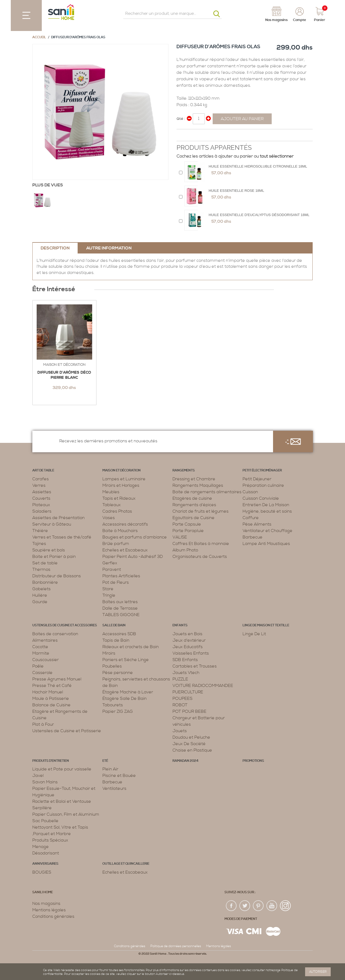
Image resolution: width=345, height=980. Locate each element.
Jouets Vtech (186, 673)
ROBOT (180, 705)
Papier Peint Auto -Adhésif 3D (133, 557)
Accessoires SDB (119, 634)
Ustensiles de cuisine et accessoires (65, 625)
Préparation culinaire (263, 485)
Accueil (39, 37)
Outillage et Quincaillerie (126, 864)
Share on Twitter (193, 135)
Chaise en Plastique (192, 750)
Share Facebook (182, 135)
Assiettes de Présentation (58, 518)
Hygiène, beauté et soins (267, 511)
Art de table (43, 470)
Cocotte (40, 647)
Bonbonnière (45, 582)
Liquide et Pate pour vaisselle (62, 769)
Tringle (109, 595)
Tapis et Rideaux (119, 498)
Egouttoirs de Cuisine (194, 518)
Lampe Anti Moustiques (266, 544)
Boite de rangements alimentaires (207, 492)
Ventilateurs (114, 788)
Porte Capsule (187, 524)
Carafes (41, 479)
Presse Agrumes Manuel (57, 679)
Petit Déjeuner (257, 479)
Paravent (112, 569)
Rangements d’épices (194, 505)
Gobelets (42, 589)
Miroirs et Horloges (121, 485)
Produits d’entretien (51, 761)
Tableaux (112, 505)
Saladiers (42, 511)
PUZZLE (180, 679)
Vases (109, 518)
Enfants (180, 625)
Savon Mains (45, 782)
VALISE (180, 537)
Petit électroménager (262, 470)
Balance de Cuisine (51, 705)
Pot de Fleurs (116, 582)
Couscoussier (46, 660)
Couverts (41, 498)
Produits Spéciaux (50, 840)
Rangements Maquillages (198, 485)
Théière (40, 531)
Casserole (42, 673)
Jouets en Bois (187, 634)
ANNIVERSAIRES (45, 864)
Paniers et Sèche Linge (126, 660)
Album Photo (185, 550)
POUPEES (182, 698)
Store (108, 589)
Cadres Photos (117, 511)
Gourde (40, 602)
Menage (41, 847)
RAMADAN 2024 (185, 761)
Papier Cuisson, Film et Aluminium (66, 814)
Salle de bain (114, 625)
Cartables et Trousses (195, 666)
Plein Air (110, 769)
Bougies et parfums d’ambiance (135, 537)
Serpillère (42, 808)
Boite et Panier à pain (54, 557)
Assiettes (42, 492)
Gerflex (110, 563)
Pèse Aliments (257, 524)
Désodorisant (46, 853)
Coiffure (251, 518)
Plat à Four (43, 724)
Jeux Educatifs (188, 647)
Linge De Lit (254, 634)
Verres (39, 485)
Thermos (41, 569)
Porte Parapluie (188, 531)
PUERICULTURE (188, 692)
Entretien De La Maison (266, 505)
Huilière (40, 595)
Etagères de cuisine (192, 498)
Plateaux (41, 505)
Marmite (41, 653)
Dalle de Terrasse (120, 608)
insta (285, 906)
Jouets (180, 731)
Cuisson (250, 492)
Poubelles (112, 666)
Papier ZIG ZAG (118, 711)
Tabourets (113, 705)
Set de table (45, 563)
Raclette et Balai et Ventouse (62, 801)
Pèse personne (118, 673)
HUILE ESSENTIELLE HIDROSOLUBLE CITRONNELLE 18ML (258, 166)
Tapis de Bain (116, 640)
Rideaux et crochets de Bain (131, 647)
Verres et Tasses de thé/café (62, 537)
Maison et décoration (64, 365)
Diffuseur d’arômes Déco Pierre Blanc (64, 375)
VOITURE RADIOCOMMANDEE (203, 686)
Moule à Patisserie (51, 698)
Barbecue (253, 537)
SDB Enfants (185, 660)
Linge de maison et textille (266, 625)
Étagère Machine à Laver (128, 692)
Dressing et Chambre (194, 479)
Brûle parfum (116, 544)
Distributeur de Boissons (57, 576)
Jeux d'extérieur (189, 640)
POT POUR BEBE (189, 711)
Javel (38, 776)
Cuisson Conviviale (261, 498)
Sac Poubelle (45, 821)
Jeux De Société (189, 744)
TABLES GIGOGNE (121, 615)
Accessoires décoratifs (125, 524)
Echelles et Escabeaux (125, 550)
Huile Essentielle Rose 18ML (236, 191)
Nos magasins (46, 903)
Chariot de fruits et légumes (201, 511)
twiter (245, 906)
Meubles (111, 492)
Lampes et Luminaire (124, 479)
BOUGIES (42, 872)
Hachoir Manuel (48, 692)
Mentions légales (49, 910)
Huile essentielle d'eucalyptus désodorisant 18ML (259, 215)
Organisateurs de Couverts (200, 557)
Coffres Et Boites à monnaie (201, 544)
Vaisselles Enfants (191, 653)
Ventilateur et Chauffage (268, 531)
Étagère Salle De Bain (125, 698)
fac (232, 906)
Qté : (181, 119)
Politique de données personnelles (176, 946)
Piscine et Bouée (119, 776)
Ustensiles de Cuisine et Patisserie (67, 731)
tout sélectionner (277, 156)
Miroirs (109, 653)
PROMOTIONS (253, 761)
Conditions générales (53, 916)
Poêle (38, 666)
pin (258, 906)
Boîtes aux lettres (120, 602)
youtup (272, 906)
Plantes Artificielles (121, 576)
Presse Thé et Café (52, 686)
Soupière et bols (49, 550)
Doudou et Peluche (191, 737)
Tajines (39, 544)
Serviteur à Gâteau (52, 524)
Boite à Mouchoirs (120, 531)
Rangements (184, 470)
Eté (105, 761)
